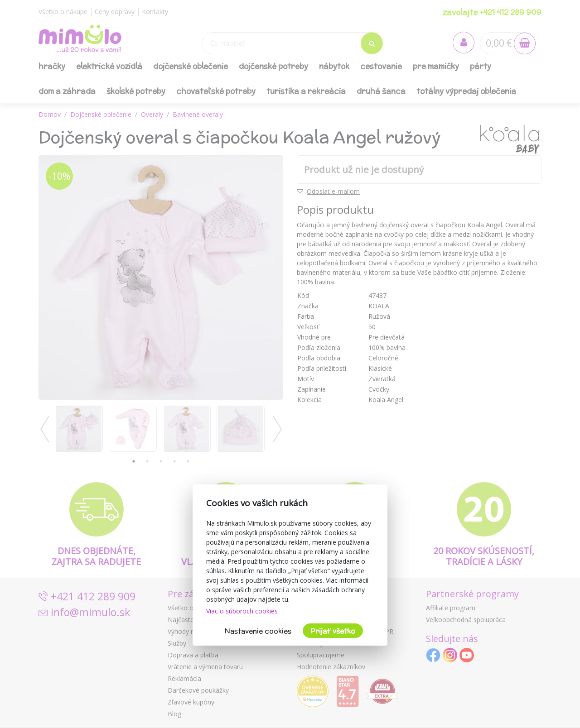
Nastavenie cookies (258, 631)
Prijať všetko (333, 631)
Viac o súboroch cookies (242, 611)
